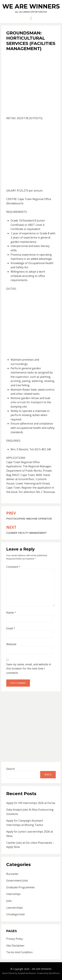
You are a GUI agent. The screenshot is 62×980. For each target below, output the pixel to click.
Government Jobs (17, 880)
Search (10, 769)
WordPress (54, 973)
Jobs (9, 901)
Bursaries (12, 874)
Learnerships (15, 908)
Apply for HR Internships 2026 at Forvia (31, 803)
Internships (13, 894)
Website (11, 644)
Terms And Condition (19, 952)
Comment (13, 567)
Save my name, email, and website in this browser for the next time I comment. (29, 669)
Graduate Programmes (21, 887)
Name (11, 613)
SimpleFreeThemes (27, 973)
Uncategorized (15, 914)
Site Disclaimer (15, 946)
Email (11, 628)
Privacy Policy (15, 939)
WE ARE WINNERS (31, 6)
